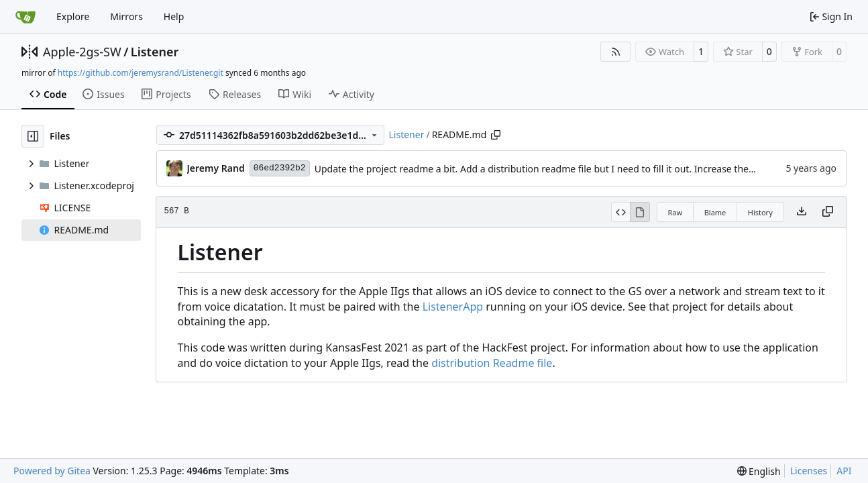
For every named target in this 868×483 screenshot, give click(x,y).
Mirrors (126, 16)
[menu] (759, 471)
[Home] (25, 17)
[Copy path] (496, 135)
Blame (715, 212)
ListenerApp (453, 307)
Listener (155, 52)
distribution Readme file (492, 363)
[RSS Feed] (616, 52)
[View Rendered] (640, 212)
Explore (73, 16)
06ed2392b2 (280, 168)
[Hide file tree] (33, 136)
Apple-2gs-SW (82, 52)
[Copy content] (828, 212)
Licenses (809, 471)
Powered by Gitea (52, 471)
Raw (675, 212)
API (844, 471)
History (760, 212)
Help (174, 16)
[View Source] (621, 212)
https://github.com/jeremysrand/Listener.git (141, 73)
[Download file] (802, 212)
